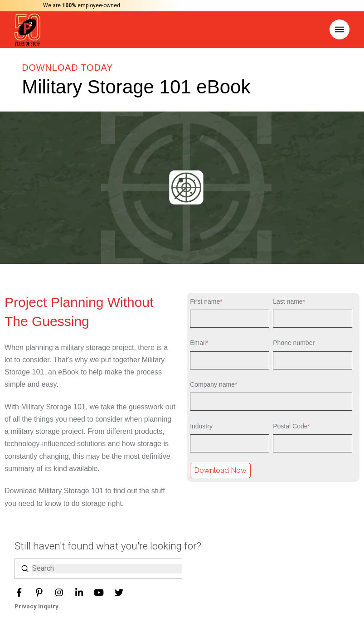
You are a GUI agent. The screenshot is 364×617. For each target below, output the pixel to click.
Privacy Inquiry (36, 606)
